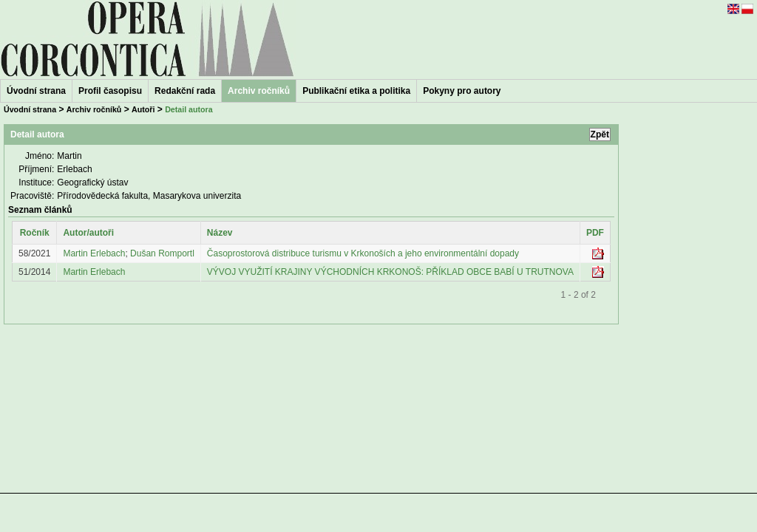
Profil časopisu (110, 91)
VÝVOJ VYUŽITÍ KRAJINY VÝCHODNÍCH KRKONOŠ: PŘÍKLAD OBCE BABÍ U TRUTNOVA (390, 272)
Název (220, 233)
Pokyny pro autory (462, 91)
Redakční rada (185, 91)
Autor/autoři (88, 233)
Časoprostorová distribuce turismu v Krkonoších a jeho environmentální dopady (363, 253)
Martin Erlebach (94, 253)
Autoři (143, 109)
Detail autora (189, 109)
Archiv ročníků (94, 109)
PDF (595, 233)
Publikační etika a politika (356, 91)
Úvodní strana (36, 91)
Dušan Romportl (162, 253)
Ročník (35, 233)
